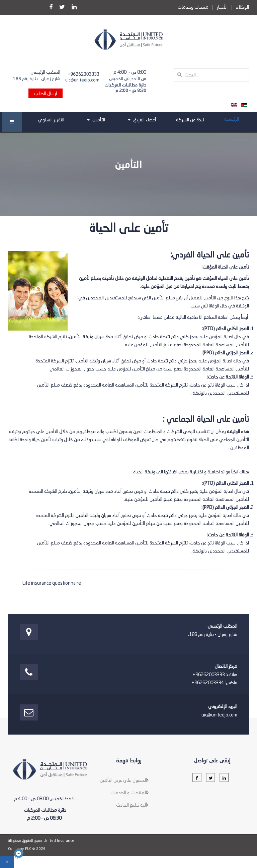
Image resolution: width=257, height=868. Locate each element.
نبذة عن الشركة (190, 120)
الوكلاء (242, 7)
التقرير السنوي (51, 120)
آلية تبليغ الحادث (132, 805)
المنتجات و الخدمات (129, 793)
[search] (211, 75)
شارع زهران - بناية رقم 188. (213, 635)
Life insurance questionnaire (52, 583)
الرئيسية (232, 119)
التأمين (96, 120)
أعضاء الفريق (142, 120)
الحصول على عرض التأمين (123, 780)
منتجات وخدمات (193, 7)
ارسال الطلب (46, 94)
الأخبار (222, 7)
